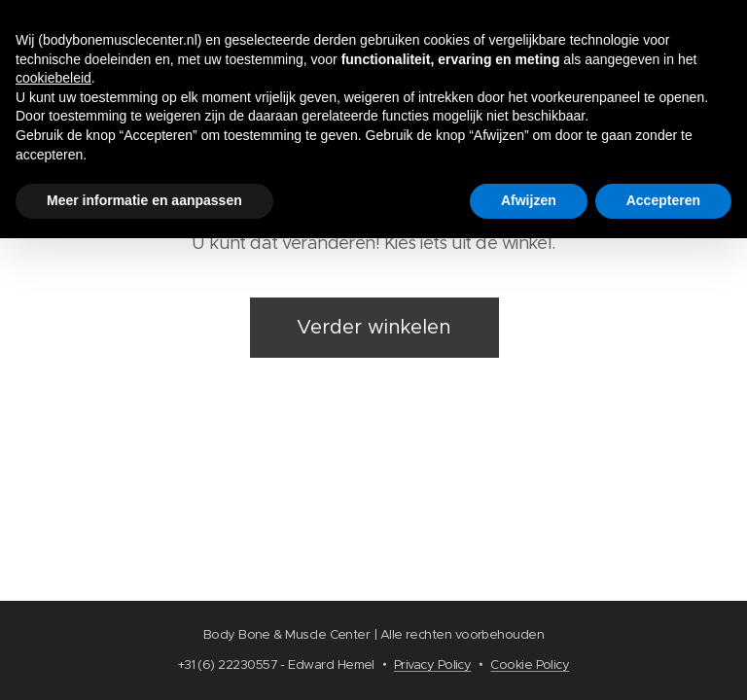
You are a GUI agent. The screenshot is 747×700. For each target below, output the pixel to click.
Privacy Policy (432, 665)
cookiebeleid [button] (53, 78)
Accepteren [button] (663, 200)
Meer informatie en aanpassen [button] (144, 200)
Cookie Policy (530, 665)
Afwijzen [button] (529, 200)
